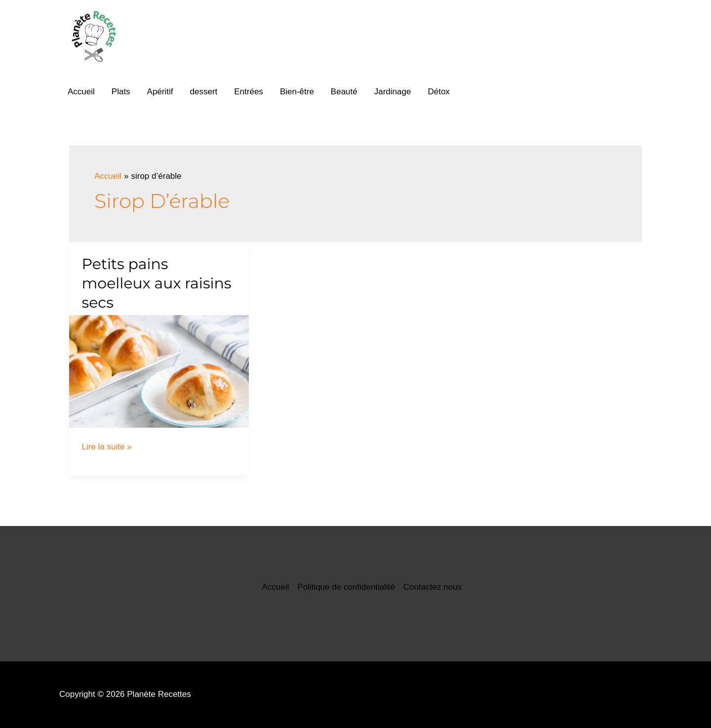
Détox (438, 92)
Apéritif (160, 92)
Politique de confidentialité (346, 587)
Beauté (344, 92)
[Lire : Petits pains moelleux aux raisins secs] (159, 371)
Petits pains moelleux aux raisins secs (157, 283)
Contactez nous (433, 587)
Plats (121, 92)
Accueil (81, 92)
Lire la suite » (107, 447)
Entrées (249, 92)
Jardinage (393, 92)
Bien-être (297, 92)
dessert (204, 92)
